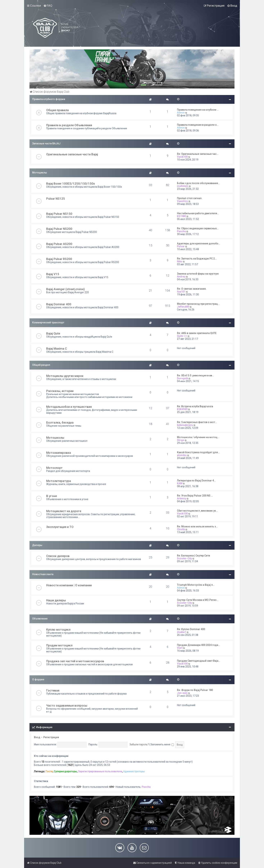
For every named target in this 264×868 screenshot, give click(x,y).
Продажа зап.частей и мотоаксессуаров (75, 661)
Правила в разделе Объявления (69, 125)
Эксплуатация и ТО (60, 527)
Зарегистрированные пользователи (100, 771)
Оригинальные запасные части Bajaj (72, 154)
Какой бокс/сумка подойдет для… (198, 452)
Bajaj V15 (53, 274)
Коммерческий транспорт (48, 322)
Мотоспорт (54, 468)
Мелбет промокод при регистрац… (198, 304)
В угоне (52, 496)
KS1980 (181, 216)
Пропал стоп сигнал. (190, 198)
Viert (180, 648)
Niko (180, 261)
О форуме (38, 679)
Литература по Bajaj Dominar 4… (196, 481)
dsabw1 (182, 632)
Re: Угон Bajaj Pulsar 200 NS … (195, 496)
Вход (37, 737)
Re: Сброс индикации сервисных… (198, 228)
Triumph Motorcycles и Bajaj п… (196, 585)
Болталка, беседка (60, 423)
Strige (181, 440)
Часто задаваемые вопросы (67, 705)
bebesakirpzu (185, 425)
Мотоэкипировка (59, 453)
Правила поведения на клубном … (198, 110)
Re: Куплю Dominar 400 (191, 629)
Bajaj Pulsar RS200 (59, 259)
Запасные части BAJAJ (46, 143)
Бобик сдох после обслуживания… (198, 183)
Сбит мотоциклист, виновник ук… (197, 511)
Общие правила (57, 110)
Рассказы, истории (60, 391)
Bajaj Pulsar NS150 (59, 214)
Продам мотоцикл (59, 645)
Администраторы (134, 771)
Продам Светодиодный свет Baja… (199, 661)
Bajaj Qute (53, 333)
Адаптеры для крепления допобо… (199, 243)
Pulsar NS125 (56, 199)
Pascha (181, 231)
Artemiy (182, 498)
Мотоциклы (40, 173)
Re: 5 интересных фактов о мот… (197, 422)
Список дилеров (58, 556)
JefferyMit (183, 307)
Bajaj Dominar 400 (59, 304)
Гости (49, 771)
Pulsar (181, 246)
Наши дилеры (56, 600)
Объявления (40, 619)
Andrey (181, 277)
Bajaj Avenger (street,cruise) (65, 289)
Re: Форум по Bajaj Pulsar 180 (195, 690)
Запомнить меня (162, 744)
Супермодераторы (65, 771)
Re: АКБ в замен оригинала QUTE (197, 333)
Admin (181, 113)
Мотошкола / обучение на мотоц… (198, 437)
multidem (183, 186)
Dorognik (182, 378)
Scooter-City (184, 558)
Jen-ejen (182, 693)
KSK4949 (182, 409)
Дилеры (37, 545)
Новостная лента (43, 574)
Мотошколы (55, 438)
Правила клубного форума (49, 99)
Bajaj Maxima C (57, 349)
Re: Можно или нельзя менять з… (197, 526)
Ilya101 (181, 292)
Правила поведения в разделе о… (198, 125)
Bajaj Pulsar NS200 (59, 229)
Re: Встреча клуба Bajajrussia (195, 406)
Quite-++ (182, 336)
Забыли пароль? (139, 744)
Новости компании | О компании (69, 585)
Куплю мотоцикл (58, 630)
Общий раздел (41, 365)
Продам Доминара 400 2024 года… (198, 645)
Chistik (181, 529)
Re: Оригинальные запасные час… (198, 154)
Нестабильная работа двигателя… (198, 213)
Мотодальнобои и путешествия (69, 407)
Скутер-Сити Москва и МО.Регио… (198, 600)
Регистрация (51, 737)
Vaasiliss (182, 201)
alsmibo (182, 455)
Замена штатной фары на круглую (198, 274)
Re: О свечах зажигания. (192, 289)
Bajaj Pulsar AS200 (59, 244)
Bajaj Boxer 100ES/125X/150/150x (70, 184)
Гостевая (53, 690)
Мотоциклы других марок (65, 376)
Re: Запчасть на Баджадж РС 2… (197, 259)
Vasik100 (182, 157)
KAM (180, 483)
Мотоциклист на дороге (64, 511)
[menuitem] (48, 6)
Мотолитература (59, 481)
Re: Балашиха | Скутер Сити (194, 556)
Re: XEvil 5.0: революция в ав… (195, 375)
